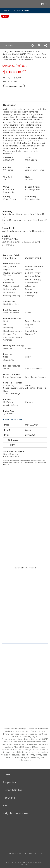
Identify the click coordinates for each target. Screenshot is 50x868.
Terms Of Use (15, 853)
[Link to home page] (8, 4)
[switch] (32, 45)
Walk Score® (30, 568)
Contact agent (10, 45)
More (44, 4)
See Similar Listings (14, 86)
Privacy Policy (34, 853)
